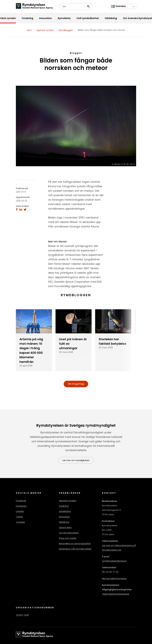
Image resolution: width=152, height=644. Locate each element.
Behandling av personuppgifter (75, 544)
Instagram (21, 506)
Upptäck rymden (45, 30)
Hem (29, 30)
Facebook (21, 501)
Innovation (64, 517)
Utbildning (64, 522)
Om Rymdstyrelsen (69, 533)
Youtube (20, 522)
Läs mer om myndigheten (76, 460)
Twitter (20, 517)
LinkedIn (20, 511)
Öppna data (65, 527)
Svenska (118, 6)
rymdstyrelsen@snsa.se (114, 561)
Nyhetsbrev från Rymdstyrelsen (75, 549)
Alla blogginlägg (76, 384)
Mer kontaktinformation (114, 579)
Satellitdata (65, 511)
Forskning (64, 506)
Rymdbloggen (66, 30)
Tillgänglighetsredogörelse (116, 594)
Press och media (68, 538)
